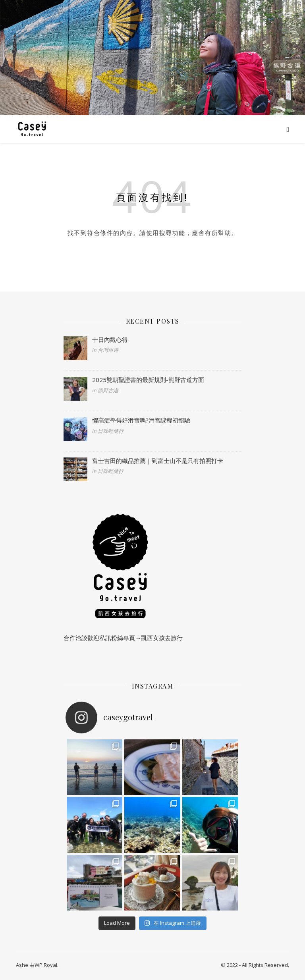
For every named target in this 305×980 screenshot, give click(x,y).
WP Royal (46, 965)
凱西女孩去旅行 (162, 638)
